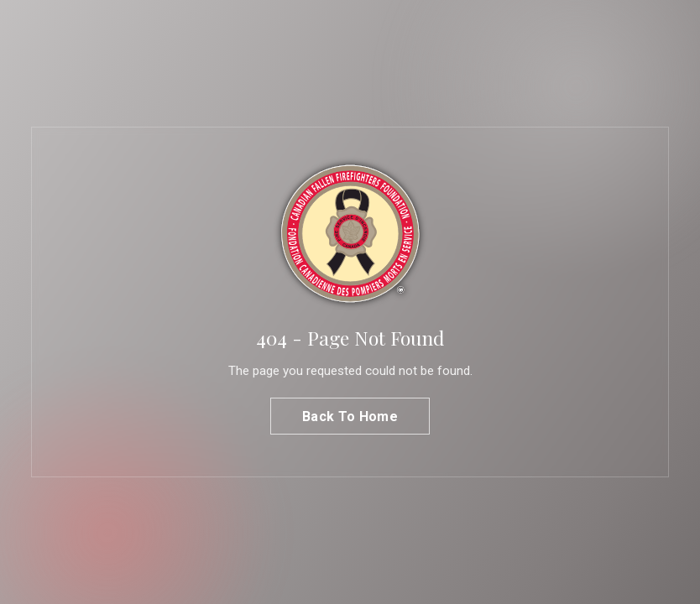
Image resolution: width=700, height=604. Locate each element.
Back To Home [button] (350, 417)
